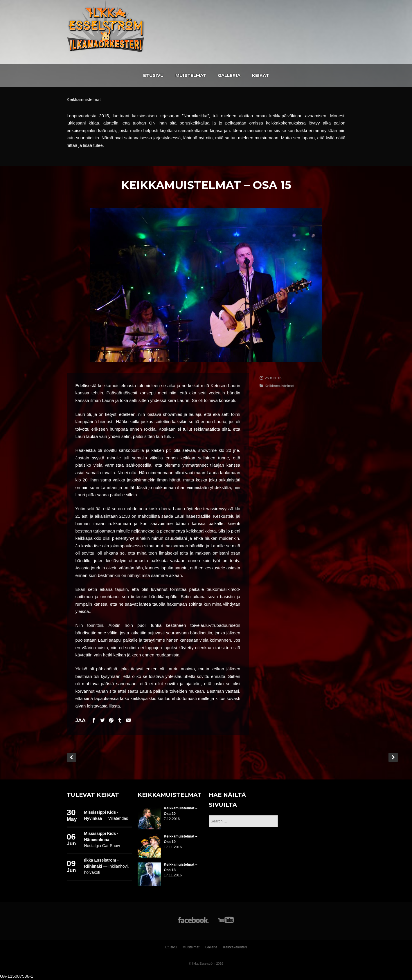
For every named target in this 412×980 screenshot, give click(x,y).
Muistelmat (191, 75)
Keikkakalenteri (235, 947)
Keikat (260, 75)
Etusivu (153, 75)
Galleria (229, 75)
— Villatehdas (106, 818)
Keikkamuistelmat (280, 386)
